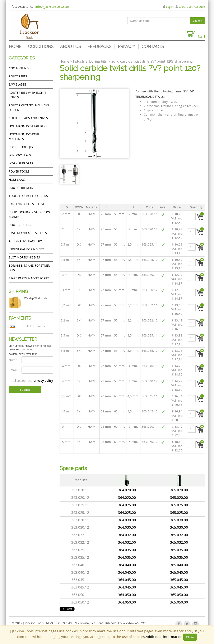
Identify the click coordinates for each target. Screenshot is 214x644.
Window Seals (20, 155)
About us (70, 47)
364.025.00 (127, 505)
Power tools (19, 171)
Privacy (127, 47)
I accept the (33, 381)
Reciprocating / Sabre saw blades (29, 214)
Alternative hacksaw (25, 241)
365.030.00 (179, 520)
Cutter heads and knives (28, 118)
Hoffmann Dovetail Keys (28, 126)
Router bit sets (21, 188)
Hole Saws (17, 180)
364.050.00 (127, 595)
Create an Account (190, 7)
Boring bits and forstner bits (29, 268)
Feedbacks (99, 47)
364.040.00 (127, 565)
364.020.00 (127, 490)
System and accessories (28, 233)
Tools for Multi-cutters (28, 196)
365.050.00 (179, 595)
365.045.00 (179, 580)
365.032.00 (179, 535)
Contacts (153, 47)
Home (15, 47)
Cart (196, 35)
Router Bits (18, 76)
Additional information (164, 637)
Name (13, 360)
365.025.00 (179, 505)
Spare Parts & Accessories (29, 278)
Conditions (41, 47)
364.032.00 (127, 535)
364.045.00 (127, 580)
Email (13, 370)
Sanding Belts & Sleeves (28, 204)
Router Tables (20, 225)
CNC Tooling (19, 68)
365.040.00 (179, 565)
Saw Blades (18, 84)
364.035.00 (127, 550)
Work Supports (21, 163)
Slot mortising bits (24, 257)
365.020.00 (179, 490)
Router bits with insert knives (27, 95)
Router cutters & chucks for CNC (29, 108)
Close (190, 637)
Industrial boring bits (27, 249)
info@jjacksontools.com (52, 7)
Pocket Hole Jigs (22, 147)
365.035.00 (179, 550)
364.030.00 (127, 520)
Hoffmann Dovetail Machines (24, 137)
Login (168, 7)
